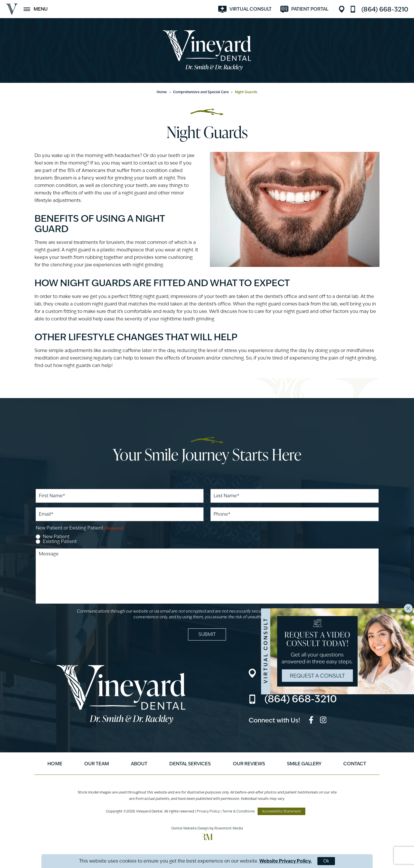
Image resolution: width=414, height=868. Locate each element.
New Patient (56, 537)
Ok (326, 861)
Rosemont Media (229, 828)
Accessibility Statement (281, 811)
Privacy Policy (208, 811)
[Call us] (379, 9)
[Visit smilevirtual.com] (245, 9)
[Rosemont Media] (207, 839)
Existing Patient (60, 542)
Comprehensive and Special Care (201, 92)
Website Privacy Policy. (285, 861)
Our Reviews (249, 764)
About (139, 764)
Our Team (97, 764)
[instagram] (323, 721)
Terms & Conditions (238, 811)
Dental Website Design (190, 828)
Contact (355, 764)
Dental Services (190, 764)
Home (162, 92)
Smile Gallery (304, 764)
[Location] (343, 9)
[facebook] (311, 721)
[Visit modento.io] (304, 9)
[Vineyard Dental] (12, 9)
